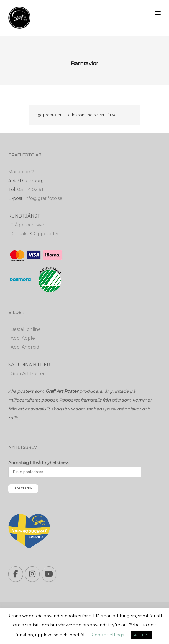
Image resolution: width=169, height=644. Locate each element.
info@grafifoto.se (43, 198)
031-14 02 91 (30, 189)
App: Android (25, 347)
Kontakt (20, 234)
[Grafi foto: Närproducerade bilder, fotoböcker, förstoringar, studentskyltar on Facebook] (16, 574)
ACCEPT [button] (141, 635)
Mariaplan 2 (21, 172)
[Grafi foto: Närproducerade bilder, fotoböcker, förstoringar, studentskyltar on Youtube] (49, 574)
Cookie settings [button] (108, 635)
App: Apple (23, 338)
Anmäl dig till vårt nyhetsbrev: (39, 463)
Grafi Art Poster (28, 374)
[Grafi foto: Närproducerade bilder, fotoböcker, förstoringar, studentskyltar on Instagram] (32, 574)
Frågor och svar (28, 225)
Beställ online (26, 329)
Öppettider (46, 234)
